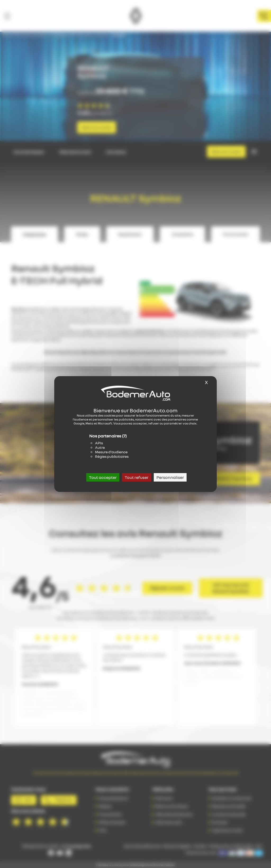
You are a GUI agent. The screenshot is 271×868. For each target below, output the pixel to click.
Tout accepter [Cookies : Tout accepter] (103, 477)
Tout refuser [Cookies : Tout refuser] (137, 477)
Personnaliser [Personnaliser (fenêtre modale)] (170, 477)
